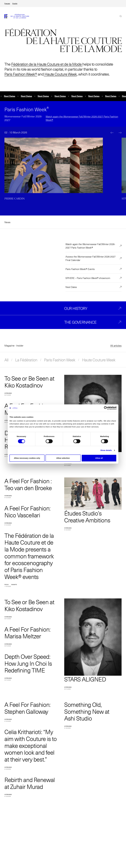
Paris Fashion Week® (21, 74)
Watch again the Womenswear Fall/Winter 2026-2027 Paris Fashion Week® (90, 246)
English (15, 4)
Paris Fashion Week (60, 360)
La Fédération (26, 360)
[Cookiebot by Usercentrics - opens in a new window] (106, 408)
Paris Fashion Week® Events (80, 269)
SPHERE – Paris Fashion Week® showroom (88, 278)
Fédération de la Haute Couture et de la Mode (46, 64)
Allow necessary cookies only (27, 458)
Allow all (99, 458)
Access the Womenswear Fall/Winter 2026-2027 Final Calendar (91, 258)
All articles (116, 345)
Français (7, 4)
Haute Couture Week (60, 74)
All (6, 360)
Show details (106, 450)
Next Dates (71, 287)
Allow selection (63, 458)
